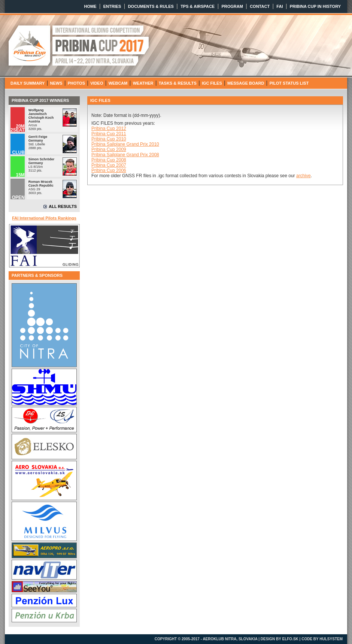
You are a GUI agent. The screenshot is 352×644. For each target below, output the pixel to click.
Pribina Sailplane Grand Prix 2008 (125, 155)
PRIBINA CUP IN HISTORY (315, 6)
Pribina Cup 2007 (109, 165)
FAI (280, 6)
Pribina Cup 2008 (109, 160)
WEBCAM (118, 83)
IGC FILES (212, 83)
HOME (90, 6)
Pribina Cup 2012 (109, 129)
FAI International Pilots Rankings (44, 218)
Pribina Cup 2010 (109, 139)
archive (304, 176)
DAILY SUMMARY (28, 83)
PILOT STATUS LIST (289, 83)
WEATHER (143, 83)
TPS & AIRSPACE (198, 6)
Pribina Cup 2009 (109, 149)
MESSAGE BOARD (246, 83)
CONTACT (260, 6)
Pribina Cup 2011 (109, 134)
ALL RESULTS (63, 206)
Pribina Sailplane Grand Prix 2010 (125, 144)
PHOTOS (76, 83)
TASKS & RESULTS (178, 83)
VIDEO (97, 83)
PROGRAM (232, 6)
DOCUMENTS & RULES (151, 6)
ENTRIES (112, 6)
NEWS (56, 83)
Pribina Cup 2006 (109, 170)
